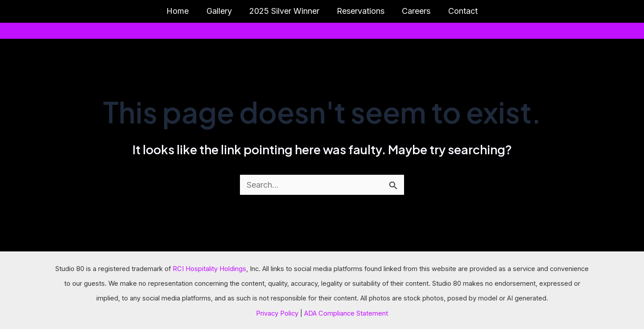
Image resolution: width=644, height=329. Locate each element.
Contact (459, 11)
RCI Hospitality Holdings (209, 269)
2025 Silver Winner (285, 11)
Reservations (360, 11)
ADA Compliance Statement (346, 313)
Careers (414, 11)
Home (182, 11)
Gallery (221, 11)
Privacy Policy (277, 313)
